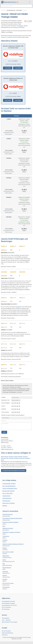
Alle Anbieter (19, 10)
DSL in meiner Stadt (8, 493)
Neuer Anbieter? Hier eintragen (10, 622)
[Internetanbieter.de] (10, 2)
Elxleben (5, 548)
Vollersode (5, 572)
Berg (4, 564)
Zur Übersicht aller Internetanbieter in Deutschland (14, 470)
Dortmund (22, 458)
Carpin (4, 560)
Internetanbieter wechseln (8, 601)
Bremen (6, 457)
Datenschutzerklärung (7, 633)
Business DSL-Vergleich (8, 491)
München (3, 458)
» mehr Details (8, 68)
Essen (3, 460)
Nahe (4, 526)
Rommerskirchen (7, 568)
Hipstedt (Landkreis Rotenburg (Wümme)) (13, 544)
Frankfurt (11, 458)
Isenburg (5, 575)
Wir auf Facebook (6, 631)
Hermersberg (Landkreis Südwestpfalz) (12, 518)
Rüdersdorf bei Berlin (8, 528)
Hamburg (25, 457)
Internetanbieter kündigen (8, 603)
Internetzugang (6, 501)
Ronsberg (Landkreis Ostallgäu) (10, 522)
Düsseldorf (27, 458)
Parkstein (5, 579)
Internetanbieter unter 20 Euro (9, 605)
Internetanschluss (7, 498)
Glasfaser (21, 26)
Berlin (2, 457)
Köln (7, 458)
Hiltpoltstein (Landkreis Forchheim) (11, 532)
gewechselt (18, 307)
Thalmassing (6, 536)
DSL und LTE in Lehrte (8, 583)
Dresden (20, 457)
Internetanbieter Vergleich (9, 484)
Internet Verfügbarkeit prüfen (10, 488)
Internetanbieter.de (11, 10)
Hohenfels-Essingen (8, 514)
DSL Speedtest (6, 618)
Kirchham (5, 540)
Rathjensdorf (6, 556)
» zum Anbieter (18, 68)
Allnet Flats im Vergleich (9, 503)
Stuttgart (16, 458)
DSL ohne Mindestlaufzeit (9, 486)
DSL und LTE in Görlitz (8, 552)
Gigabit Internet (6, 496)
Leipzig (16, 457)
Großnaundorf (6, 587)
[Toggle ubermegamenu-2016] (30, 2)
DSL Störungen (6, 609)
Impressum (5, 635)
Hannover (11, 457)
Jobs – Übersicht (6, 620)
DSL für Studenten (6, 607)
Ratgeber (5, 506)
